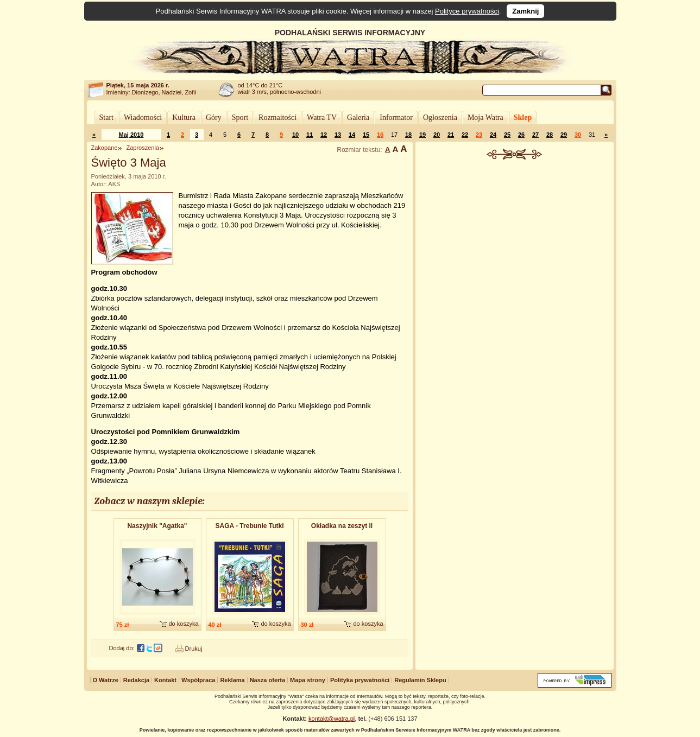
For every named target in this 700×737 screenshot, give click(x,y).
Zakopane (105, 148)
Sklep (523, 117)
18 (408, 135)
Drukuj (194, 649)
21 (451, 135)
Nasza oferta (267, 680)
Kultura (184, 117)
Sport (240, 117)
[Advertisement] (514, 241)
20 (437, 135)
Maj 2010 (131, 135)
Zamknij (525, 11)
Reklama (232, 680)
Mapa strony (308, 680)
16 (380, 135)
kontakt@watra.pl (332, 719)
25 (507, 135)
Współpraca (198, 680)
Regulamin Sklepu (420, 680)
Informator (396, 117)
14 (352, 135)
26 (521, 135)
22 (465, 135)
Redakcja (136, 680)
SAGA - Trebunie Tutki (249, 526)
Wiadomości (143, 117)
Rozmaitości (278, 117)
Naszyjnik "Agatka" (157, 526)
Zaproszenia (143, 148)
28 (550, 135)
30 (578, 135)
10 (295, 135)
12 (324, 135)
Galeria (358, 117)
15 (366, 135)
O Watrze (106, 680)
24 (493, 135)
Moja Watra (485, 117)
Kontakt (165, 680)
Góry (214, 117)
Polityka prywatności (360, 680)
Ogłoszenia (440, 117)
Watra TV (322, 117)
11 (310, 135)
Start (106, 117)
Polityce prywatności (467, 11)
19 (422, 135)
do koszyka (183, 624)
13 (338, 135)
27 (535, 135)
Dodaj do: (122, 648)
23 (479, 135)
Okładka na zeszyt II (342, 526)
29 (564, 135)
